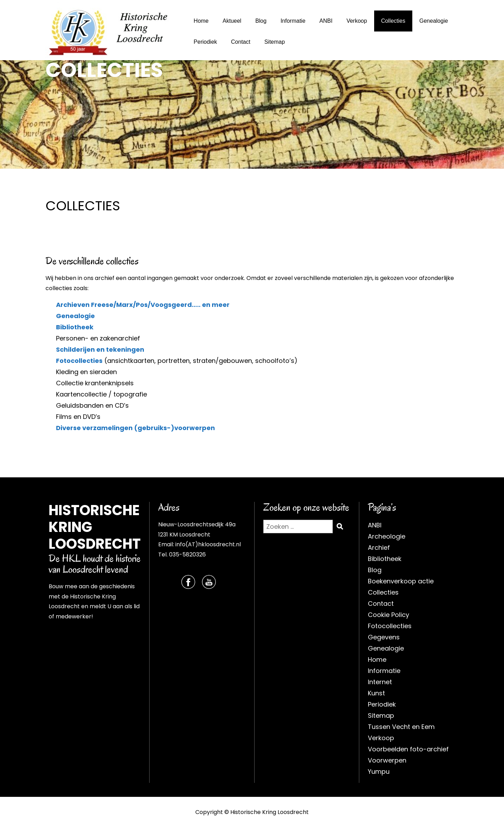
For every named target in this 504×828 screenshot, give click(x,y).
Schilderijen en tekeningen (100, 349)
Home (201, 21)
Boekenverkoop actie (401, 581)
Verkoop (357, 21)
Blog (261, 21)
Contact (241, 42)
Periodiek (205, 42)
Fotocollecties (79, 361)
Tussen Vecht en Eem (401, 727)
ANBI (326, 21)
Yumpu (379, 771)
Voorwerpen (387, 760)
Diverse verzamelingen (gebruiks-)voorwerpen (135, 428)
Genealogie (434, 21)
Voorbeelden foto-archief (408, 749)
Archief (379, 548)
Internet (380, 682)
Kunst (376, 693)
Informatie (293, 21)
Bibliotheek (75, 327)
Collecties (393, 21)
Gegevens (384, 637)
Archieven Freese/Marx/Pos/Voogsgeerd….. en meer (143, 305)
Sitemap (275, 42)
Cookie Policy (388, 615)
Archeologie (387, 536)
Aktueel (232, 21)
